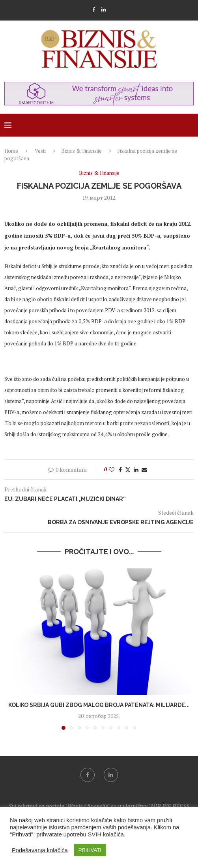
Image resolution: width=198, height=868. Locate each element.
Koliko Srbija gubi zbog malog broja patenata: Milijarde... (99, 705)
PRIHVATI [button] (90, 850)
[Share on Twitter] (128, 470)
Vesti (40, 151)
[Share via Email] (144, 470)
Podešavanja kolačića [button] (40, 850)
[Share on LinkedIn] (136, 470)
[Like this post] (112, 470)
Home (11, 151)
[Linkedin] (104, 9)
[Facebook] (94, 9)
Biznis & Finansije (81, 151)
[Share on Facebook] (120, 470)
